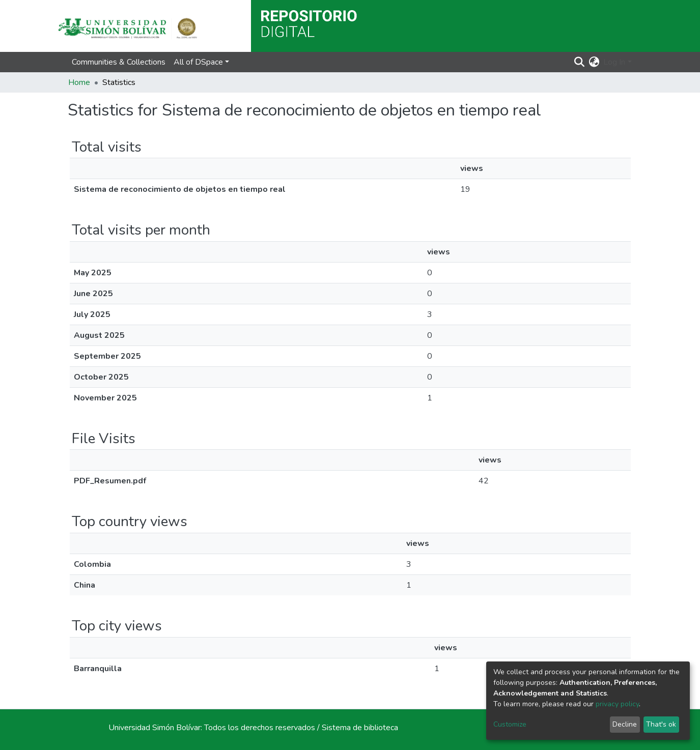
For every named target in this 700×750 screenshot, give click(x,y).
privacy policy (617, 704)
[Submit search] (579, 62)
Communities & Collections (119, 62)
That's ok (661, 724)
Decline (625, 724)
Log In (614, 62)
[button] (594, 62)
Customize (510, 724)
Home (79, 82)
